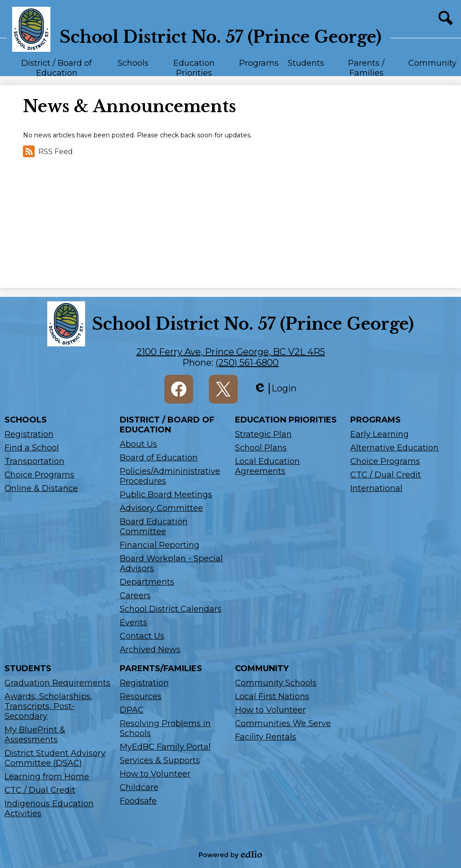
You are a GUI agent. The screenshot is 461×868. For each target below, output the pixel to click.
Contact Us (142, 636)
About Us (138, 444)
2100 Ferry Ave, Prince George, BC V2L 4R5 (231, 352)
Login (275, 389)
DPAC (132, 710)
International (376, 488)
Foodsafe (138, 801)
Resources (141, 696)
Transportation (34, 461)
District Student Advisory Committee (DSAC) (55, 758)
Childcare (139, 787)
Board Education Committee (154, 527)
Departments (147, 582)
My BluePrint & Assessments (35, 735)
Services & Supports (160, 760)
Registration (29, 434)
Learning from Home (47, 777)
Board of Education (159, 458)
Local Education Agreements (267, 466)
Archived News (150, 650)
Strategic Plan (263, 434)
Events (133, 623)
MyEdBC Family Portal (165, 747)
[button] (56, 67)
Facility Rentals (266, 737)
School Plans (261, 448)
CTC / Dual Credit (386, 475)
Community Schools (276, 683)
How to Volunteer (155, 774)
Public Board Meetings (166, 495)
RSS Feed (48, 151)
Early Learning (380, 434)
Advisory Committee (161, 508)
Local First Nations (272, 696)
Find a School (32, 448)
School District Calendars (171, 609)
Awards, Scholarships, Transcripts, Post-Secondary (48, 706)
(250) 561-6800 (247, 363)
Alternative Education (394, 448)
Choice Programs (39, 475)
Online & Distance (41, 488)
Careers (135, 595)
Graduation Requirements (57, 683)
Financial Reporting (160, 545)
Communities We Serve (283, 723)
